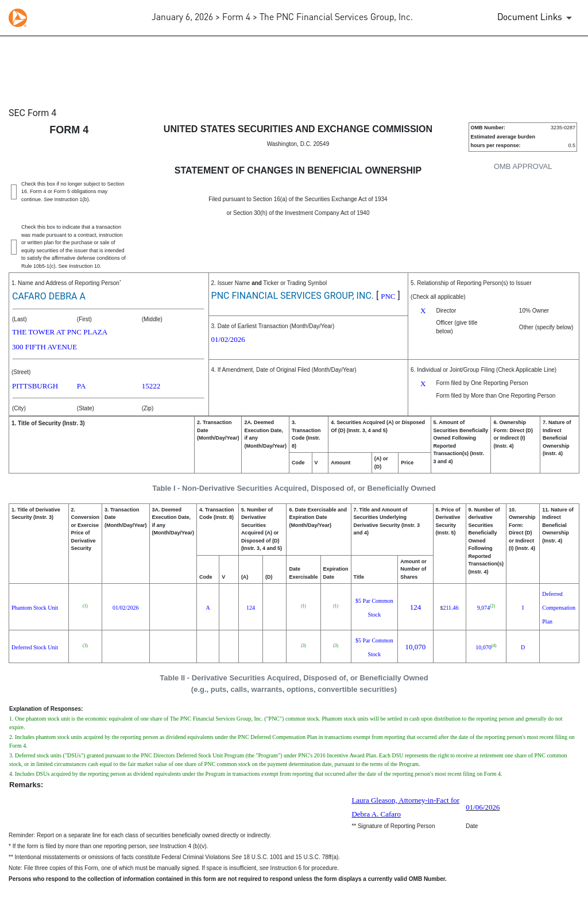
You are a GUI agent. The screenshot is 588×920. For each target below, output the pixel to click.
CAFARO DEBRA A (49, 296)
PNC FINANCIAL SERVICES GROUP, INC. (293, 296)
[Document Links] (537, 18)
